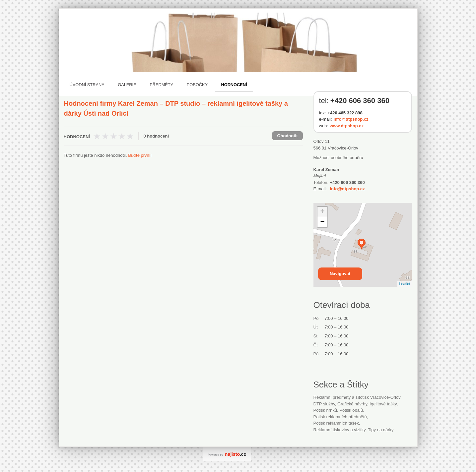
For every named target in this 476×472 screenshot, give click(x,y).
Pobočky (197, 85)
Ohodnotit (287, 136)
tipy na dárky (381, 430)
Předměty (161, 85)
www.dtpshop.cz (347, 126)
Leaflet (405, 284)
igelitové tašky (383, 404)
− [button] (322, 222)
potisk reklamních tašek (336, 423)
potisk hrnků (325, 410)
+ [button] (322, 212)
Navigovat (340, 274)
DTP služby (324, 404)
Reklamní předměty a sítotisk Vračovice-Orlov (357, 397)
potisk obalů (351, 410)
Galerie (127, 85)
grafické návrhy (352, 404)
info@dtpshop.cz (351, 119)
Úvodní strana (87, 85)
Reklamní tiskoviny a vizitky (340, 430)
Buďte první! (140, 155)
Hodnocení (234, 85)
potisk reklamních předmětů (340, 417)
